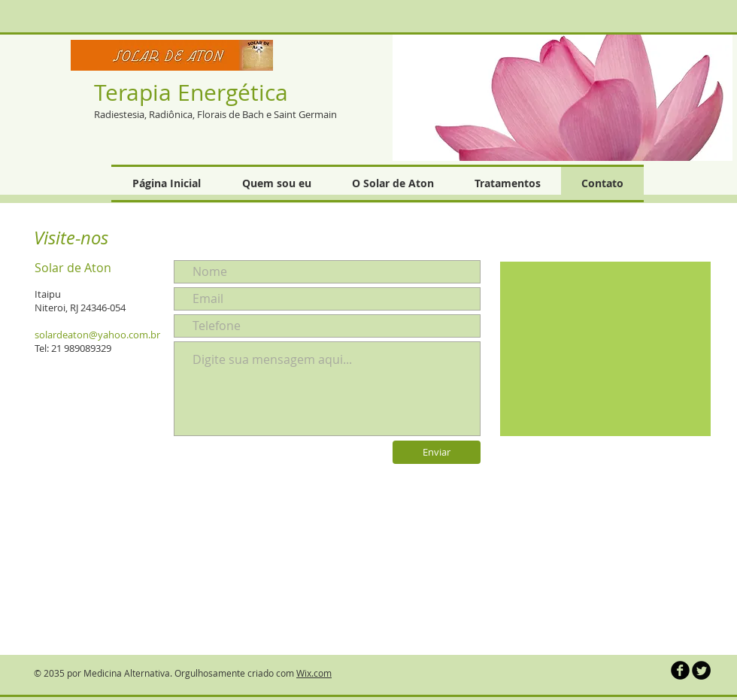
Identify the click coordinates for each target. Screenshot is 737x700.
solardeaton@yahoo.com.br (97, 335)
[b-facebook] (680, 670)
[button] (563, 97)
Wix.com (314, 673)
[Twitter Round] (701, 670)
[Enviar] (437, 452)
